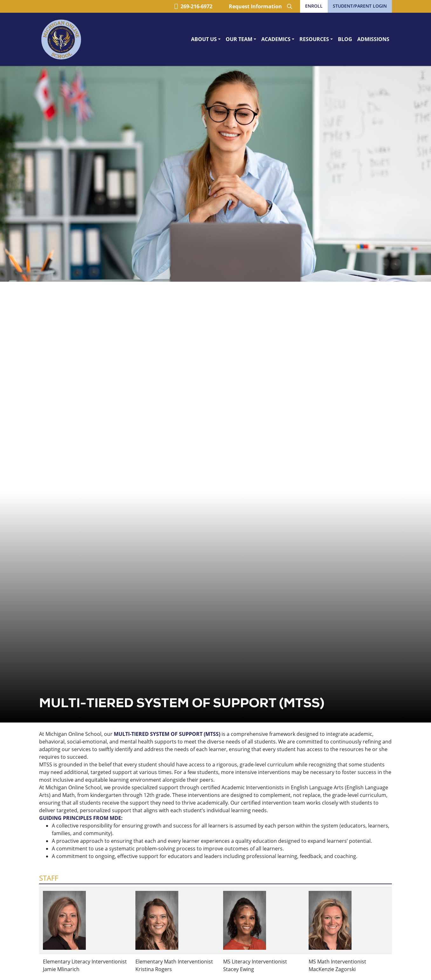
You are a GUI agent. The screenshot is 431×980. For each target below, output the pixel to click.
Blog (345, 39)
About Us (204, 39)
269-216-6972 (193, 6)
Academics (276, 39)
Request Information (255, 6)
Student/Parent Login (360, 6)
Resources (314, 39)
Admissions (373, 39)
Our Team (239, 39)
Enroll (314, 6)
